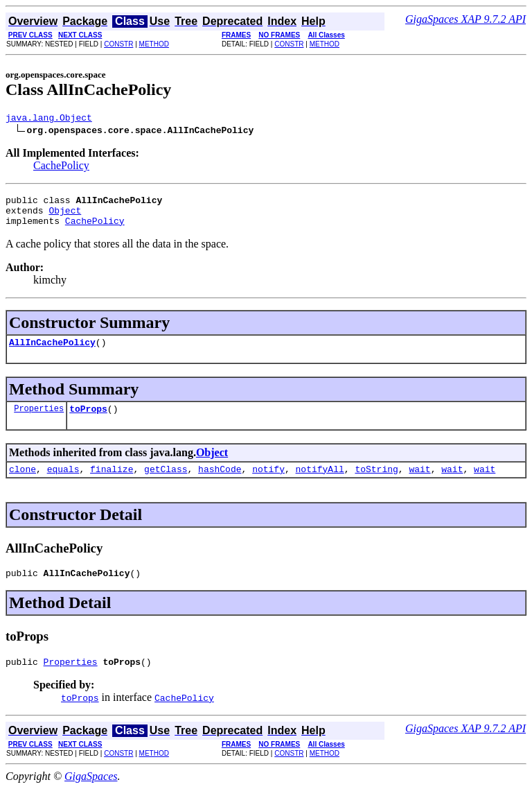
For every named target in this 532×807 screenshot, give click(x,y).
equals (63, 483)
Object (65, 216)
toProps (88, 421)
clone (23, 483)
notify (268, 483)
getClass (166, 483)
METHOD (154, 44)
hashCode (220, 483)
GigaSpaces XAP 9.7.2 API (465, 19)
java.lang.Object (49, 119)
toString (376, 483)
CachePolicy (61, 167)
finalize (112, 483)
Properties (39, 420)
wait (419, 483)
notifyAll (320, 483)
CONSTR (118, 44)
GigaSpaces (91, 795)
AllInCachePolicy (52, 352)
